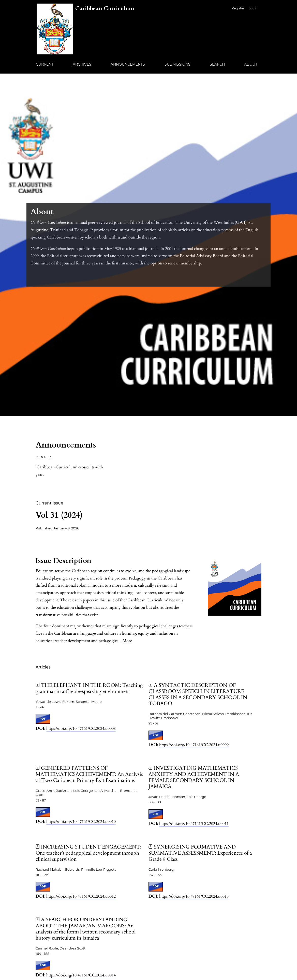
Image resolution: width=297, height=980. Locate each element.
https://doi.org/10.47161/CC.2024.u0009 (194, 745)
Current (45, 64)
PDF (43, 719)
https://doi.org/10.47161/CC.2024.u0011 (194, 824)
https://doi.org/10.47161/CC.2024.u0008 (81, 729)
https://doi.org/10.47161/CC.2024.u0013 (194, 896)
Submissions (177, 64)
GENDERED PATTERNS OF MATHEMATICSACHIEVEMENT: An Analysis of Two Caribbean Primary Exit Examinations (89, 774)
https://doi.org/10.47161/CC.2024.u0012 (81, 896)
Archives (82, 64)
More (127, 641)
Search (217, 64)
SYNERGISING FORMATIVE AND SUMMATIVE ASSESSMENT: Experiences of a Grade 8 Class (200, 853)
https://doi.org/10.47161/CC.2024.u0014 (81, 975)
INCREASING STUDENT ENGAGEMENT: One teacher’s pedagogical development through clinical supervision (88, 853)
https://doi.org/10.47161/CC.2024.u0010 (81, 822)
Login (253, 8)
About (251, 64)
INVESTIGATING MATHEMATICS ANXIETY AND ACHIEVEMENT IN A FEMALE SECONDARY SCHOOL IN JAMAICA (194, 777)
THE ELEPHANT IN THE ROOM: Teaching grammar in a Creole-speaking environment (89, 688)
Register (238, 8)
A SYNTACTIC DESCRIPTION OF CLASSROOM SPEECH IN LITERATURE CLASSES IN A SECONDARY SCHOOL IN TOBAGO (198, 694)
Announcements (128, 64)
